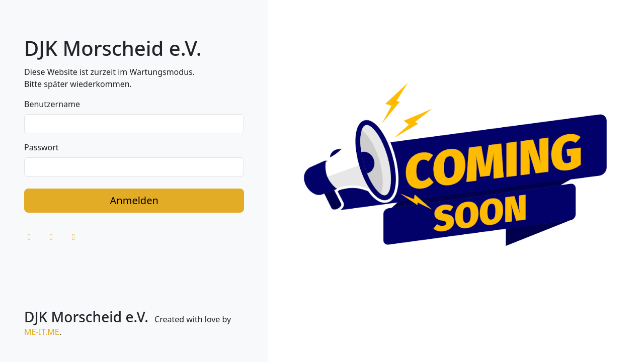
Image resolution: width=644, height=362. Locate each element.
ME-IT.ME (42, 332)
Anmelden (134, 200)
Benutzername (52, 104)
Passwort (42, 147)
